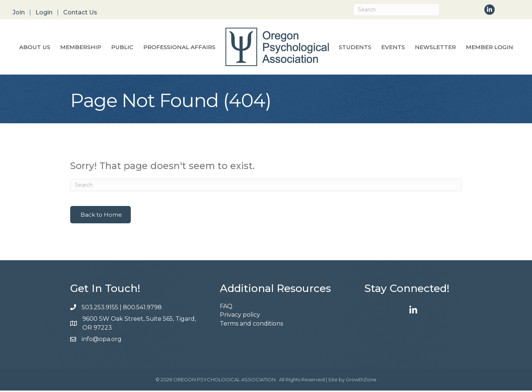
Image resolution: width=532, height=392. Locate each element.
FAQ (226, 308)
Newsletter (435, 48)
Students (355, 48)
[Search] (396, 10)
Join (19, 13)
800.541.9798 (143, 308)
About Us (35, 48)
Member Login (490, 48)
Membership (81, 48)
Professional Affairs (179, 48)
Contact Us (80, 13)
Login (44, 13)
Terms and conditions (251, 325)
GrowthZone (361, 381)
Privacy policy (240, 316)
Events (393, 48)
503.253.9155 (100, 308)
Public (122, 48)
